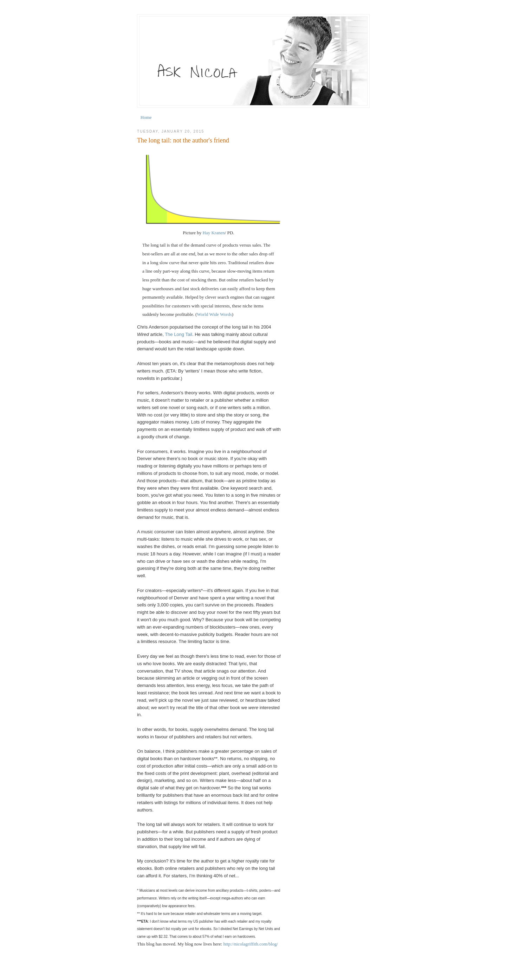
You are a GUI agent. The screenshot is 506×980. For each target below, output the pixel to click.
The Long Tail (179, 334)
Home (146, 117)
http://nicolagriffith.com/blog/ (251, 944)
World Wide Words (214, 314)
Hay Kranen (214, 233)
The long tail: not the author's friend (183, 140)
